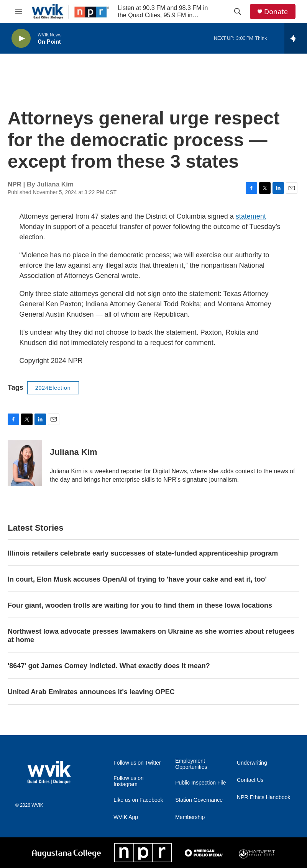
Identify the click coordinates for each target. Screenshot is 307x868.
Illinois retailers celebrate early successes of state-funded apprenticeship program (143, 553)
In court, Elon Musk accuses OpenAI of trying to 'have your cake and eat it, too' (137, 579)
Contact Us (250, 780)
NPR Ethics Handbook (263, 797)
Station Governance (199, 800)
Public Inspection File (200, 783)
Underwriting (252, 763)
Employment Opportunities (191, 764)
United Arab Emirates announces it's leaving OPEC (91, 692)
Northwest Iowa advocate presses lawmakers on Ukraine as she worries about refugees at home (151, 636)
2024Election (53, 388)
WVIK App (126, 817)
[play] (21, 38)
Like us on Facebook (138, 800)
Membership (190, 817)
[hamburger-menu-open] (19, 11)
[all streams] (296, 38)
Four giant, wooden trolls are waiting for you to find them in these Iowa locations (140, 605)
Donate (276, 12)
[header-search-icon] (238, 11)
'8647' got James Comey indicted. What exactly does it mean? (109, 666)
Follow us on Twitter (137, 763)
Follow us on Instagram (129, 781)
